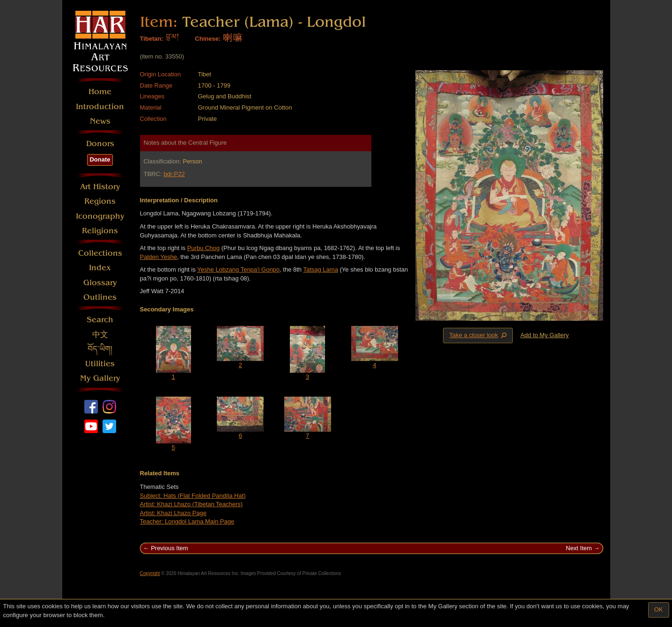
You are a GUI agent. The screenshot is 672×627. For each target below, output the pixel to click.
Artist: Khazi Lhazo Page (173, 513)
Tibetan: (152, 39)
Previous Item (169, 548)
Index (100, 268)
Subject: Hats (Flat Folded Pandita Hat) (193, 496)
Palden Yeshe (159, 257)
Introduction (100, 107)
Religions (100, 231)
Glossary (100, 283)
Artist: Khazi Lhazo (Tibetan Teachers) (192, 504)
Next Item (579, 548)
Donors (100, 144)
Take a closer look (479, 335)
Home (100, 92)
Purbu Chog (203, 248)
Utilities (100, 364)
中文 (100, 335)
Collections (100, 253)
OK (659, 609)
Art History (100, 187)
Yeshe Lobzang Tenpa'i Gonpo (238, 269)
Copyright (150, 573)
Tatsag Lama (320, 269)
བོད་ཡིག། (100, 349)
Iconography (100, 216)
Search (100, 320)
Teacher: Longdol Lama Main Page (187, 521)
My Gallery (100, 378)
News (100, 121)
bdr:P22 (174, 174)
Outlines (100, 297)
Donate (100, 159)
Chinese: (208, 39)
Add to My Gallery (544, 335)
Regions (100, 201)
